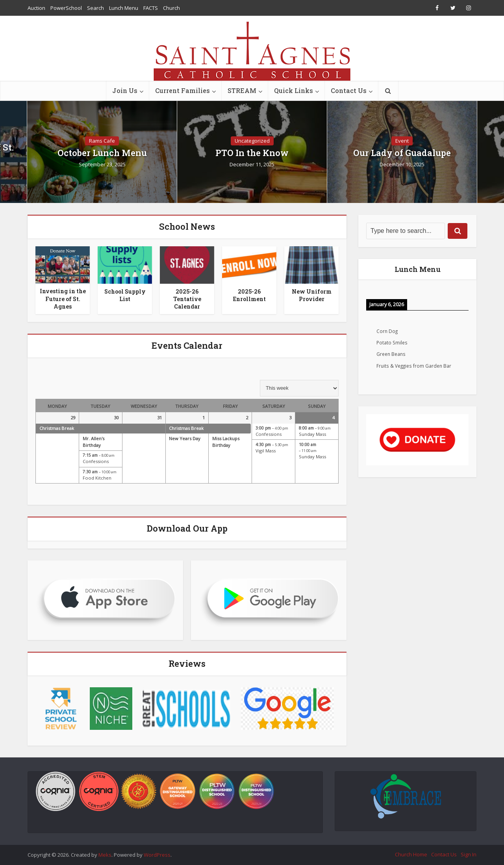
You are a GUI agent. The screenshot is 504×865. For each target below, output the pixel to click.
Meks (105, 855)
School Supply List (125, 295)
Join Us (125, 90)
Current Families (183, 90)
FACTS (151, 8)
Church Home (411, 854)
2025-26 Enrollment (249, 295)
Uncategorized (252, 141)
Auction (36, 8)
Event (402, 141)
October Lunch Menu (102, 153)
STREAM (242, 90)
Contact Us (349, 90)
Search (95, 8)
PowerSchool (66, 8)
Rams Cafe (102, 141)
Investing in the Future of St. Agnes (63, 299)
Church (171, 8)
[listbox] (299, 388)
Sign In (469, 854)
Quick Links (294, 90)
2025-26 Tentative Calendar (187, 299)
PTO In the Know (252, 153)
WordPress (157, 855)
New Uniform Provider (312, 295)
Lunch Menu (124, 8)
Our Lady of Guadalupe (402, 153)
